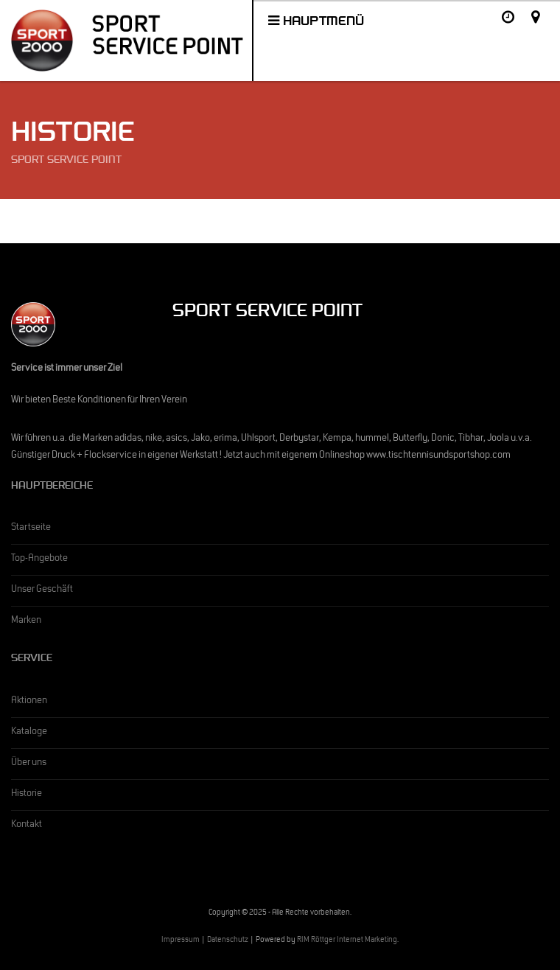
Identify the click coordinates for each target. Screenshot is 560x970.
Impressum (181, 941)
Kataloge (29, 733)
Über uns (29, 764)
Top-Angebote (39, 559)
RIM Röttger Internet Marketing (347, 941)
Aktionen (29, 702)
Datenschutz (228, 941)
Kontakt (27, 826)
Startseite (31, 528)
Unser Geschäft (42, 590)
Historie (27, 795)
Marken (26, 621)
